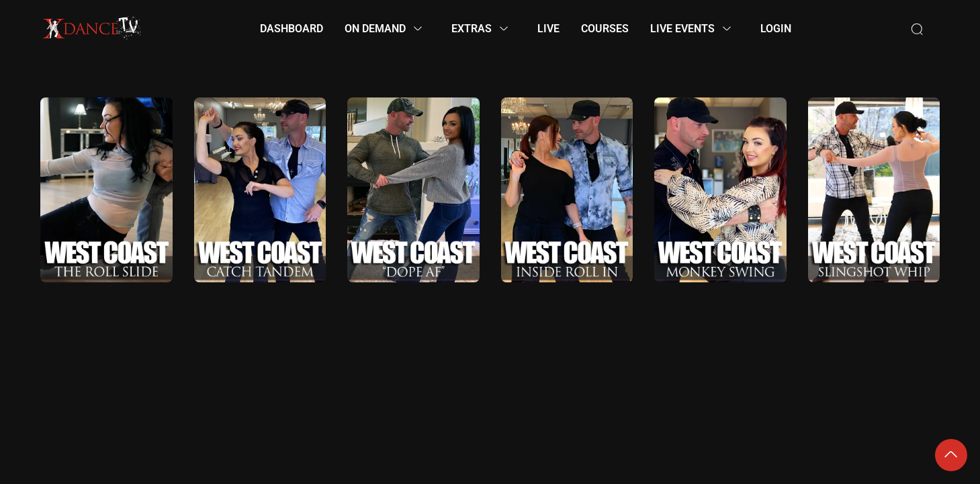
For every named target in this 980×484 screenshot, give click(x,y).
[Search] (917, 29)
